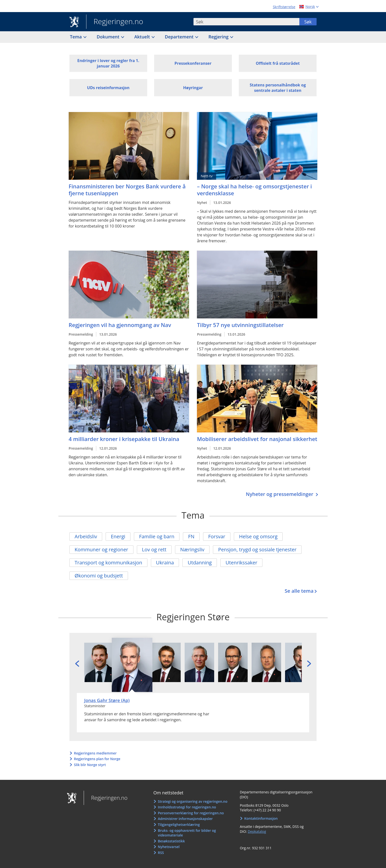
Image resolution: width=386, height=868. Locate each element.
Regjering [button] (219, 37)
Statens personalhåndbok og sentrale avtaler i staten (278, 88)
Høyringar (193, 88)
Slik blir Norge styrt (90, 765)
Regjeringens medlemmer (95, 753)
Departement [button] (180, 37)
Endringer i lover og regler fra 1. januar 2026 (108, 63)
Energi (118, 536)
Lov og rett (154, 549)
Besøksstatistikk (171, 841)
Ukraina (165, 563)
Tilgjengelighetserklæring (179, 825)
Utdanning (200, 563)
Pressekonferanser (193, 63)
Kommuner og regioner (101, 549)
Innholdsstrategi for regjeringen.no (187, 807)
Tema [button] (76, 37)
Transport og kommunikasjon (108, 563)
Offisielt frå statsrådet (278, 63)
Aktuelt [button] (143, 37)
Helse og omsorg (258, 536)
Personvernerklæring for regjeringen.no (191, 813)
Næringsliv (192, 549)
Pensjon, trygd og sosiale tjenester (257, 549)
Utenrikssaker (241, 563)
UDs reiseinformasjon (108, 88)
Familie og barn (157, 536)
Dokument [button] (109, 37)
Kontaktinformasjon (261, 818)
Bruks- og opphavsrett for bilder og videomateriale (187, 833)
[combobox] (246, 22)
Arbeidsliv (86, 536)
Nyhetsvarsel (169, 847)
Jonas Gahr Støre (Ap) (107, 700)
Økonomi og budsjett (99, 576)
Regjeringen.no (115, 22)
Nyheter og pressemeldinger (280, 494)
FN (191, 536)
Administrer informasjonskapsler (185, 819)
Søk (308, 22)
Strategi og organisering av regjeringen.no (193, 801)
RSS (161, 853)
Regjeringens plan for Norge (97, 759)
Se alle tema (299, 591)
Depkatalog (257, 831)
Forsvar (217, 536)
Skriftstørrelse (284, 7)
